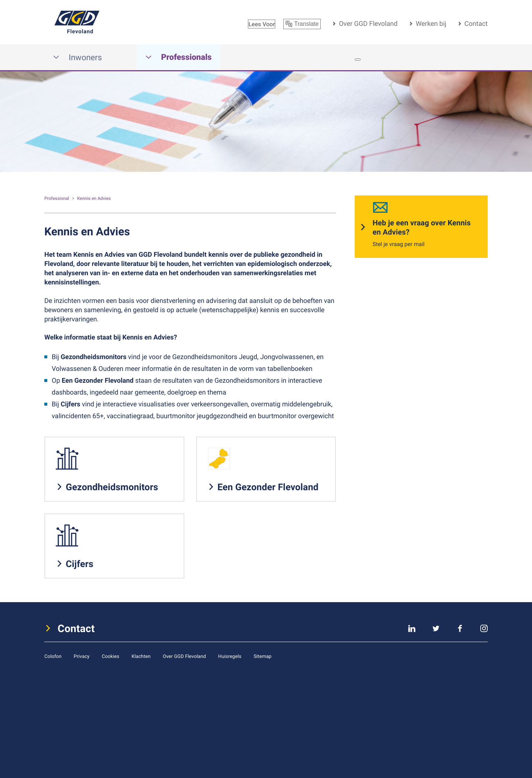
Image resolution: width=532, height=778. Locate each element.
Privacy (81, 656)
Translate (302, 24)
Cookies (110, 656)
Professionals (178, 57)
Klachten (141, 656)
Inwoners (77, 57)
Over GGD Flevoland (368, 24)
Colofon (53, 656)
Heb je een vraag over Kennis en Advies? (422, 227)
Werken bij (431, 24)
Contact (476, 24)
